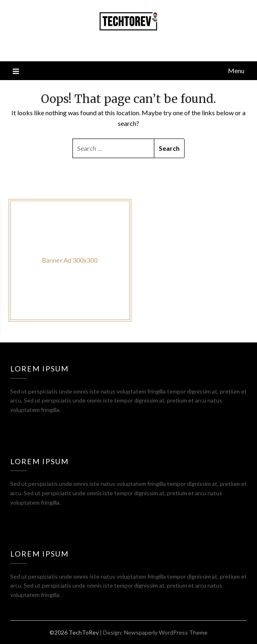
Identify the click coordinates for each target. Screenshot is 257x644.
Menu (236, 70)
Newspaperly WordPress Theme (166, 632)
